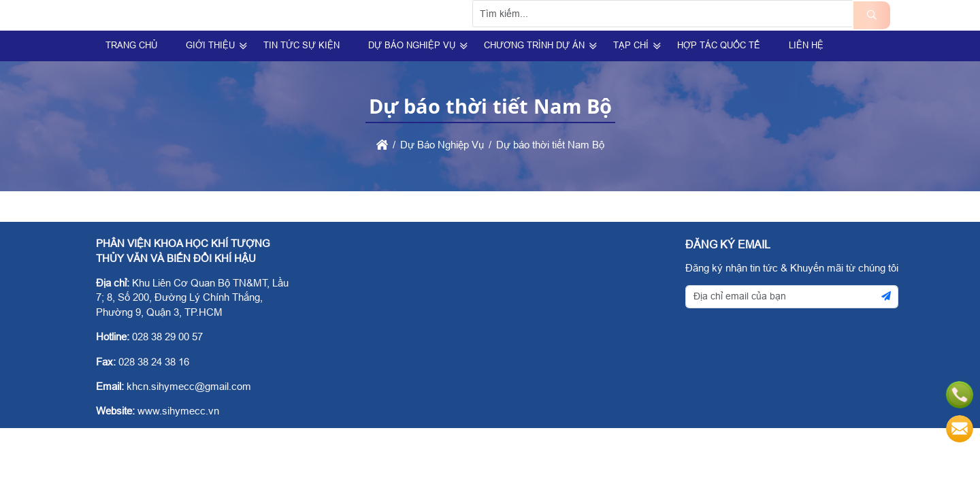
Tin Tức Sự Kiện (301, 79)
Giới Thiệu (210, 79)
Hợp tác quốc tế (719, 79)
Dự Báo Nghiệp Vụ (412, 79)
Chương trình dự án (534, 79)
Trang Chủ (131, 79)
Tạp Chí (631, 79)
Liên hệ (806, 79)
